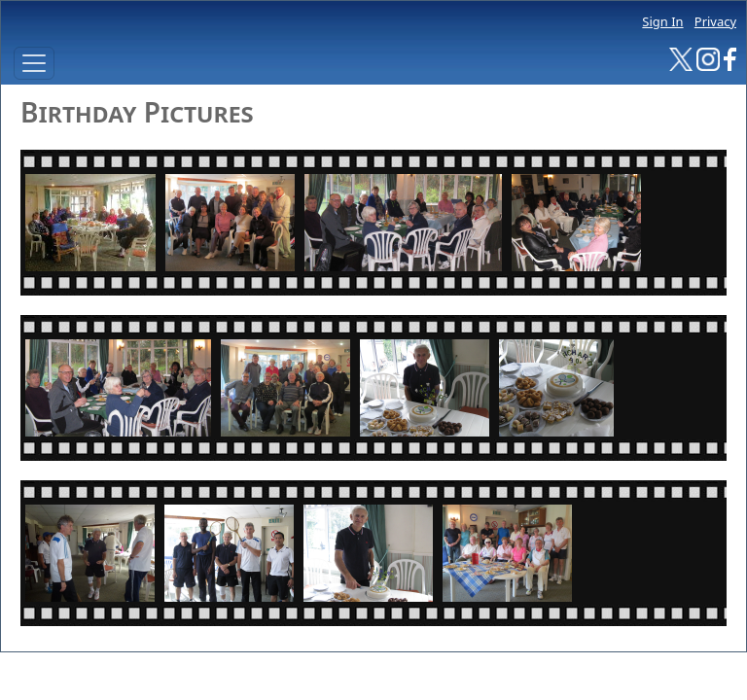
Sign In (662, 21)
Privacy (715, 21)
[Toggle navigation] (34, 63)
